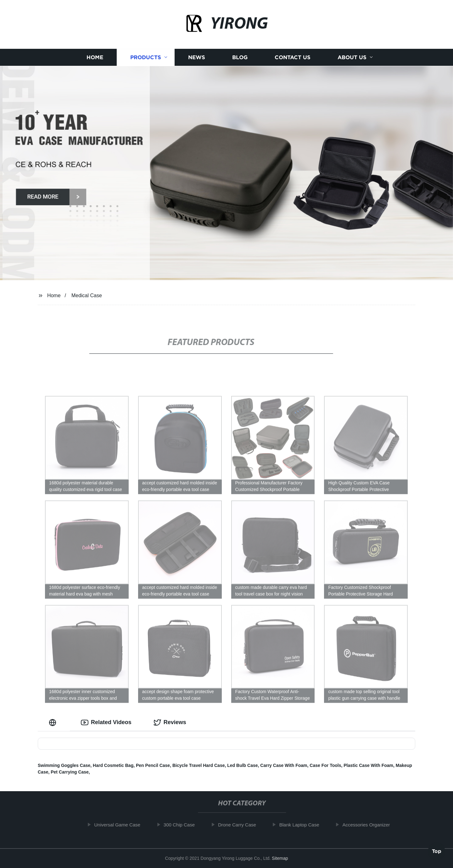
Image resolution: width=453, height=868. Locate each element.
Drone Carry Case (241, 825)
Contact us (293, 57)
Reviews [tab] (170, 723)
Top (437, 851)
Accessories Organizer (370, 825)
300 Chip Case (184, 825)
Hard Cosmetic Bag (113, 765)
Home (95, 57)
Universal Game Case (122, 825)
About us (352, 57)
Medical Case (87, 295)
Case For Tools (325, 765)
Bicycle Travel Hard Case (199, 765)
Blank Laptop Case (304, 825)
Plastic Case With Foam (368, 765)
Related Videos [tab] (106, 723)
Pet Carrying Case (70, 772)
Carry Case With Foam (284, 765)
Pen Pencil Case (153, 765)
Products (146, 57)
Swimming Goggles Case (64, 765)
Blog (240, 57)
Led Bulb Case (242, 765)
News (197, 57)
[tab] (54, 722)
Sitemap (280, 858)
